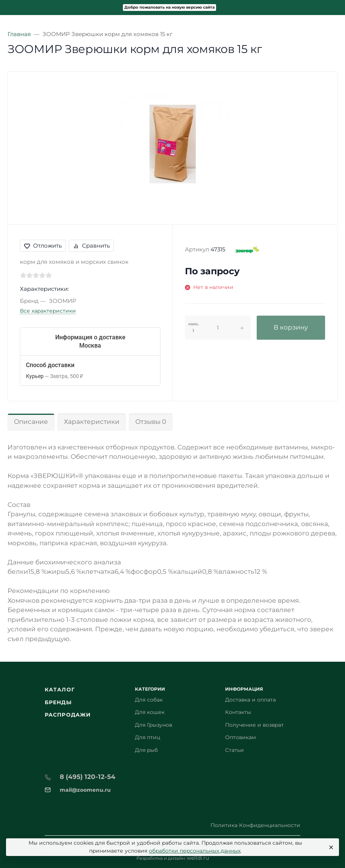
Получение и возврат (254, 725)
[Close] (330, 847)
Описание (31, 422)
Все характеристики (48, 311)
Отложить (43, 246)
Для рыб (146, 750)
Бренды (58, 702)
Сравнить (91, 246)
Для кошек (150, 712)
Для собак (149, 700)
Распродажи (68, 715)
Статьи (235, 750)
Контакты (238, 712)
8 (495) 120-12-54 (88, 777)
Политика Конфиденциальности (255, 825)
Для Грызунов (154, 725)
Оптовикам (241, 737)
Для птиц (148, 737)
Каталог (60, 690)
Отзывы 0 (151, 422)
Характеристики (92, 422)
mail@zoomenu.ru (85, 790)
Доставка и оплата (250, 700)
